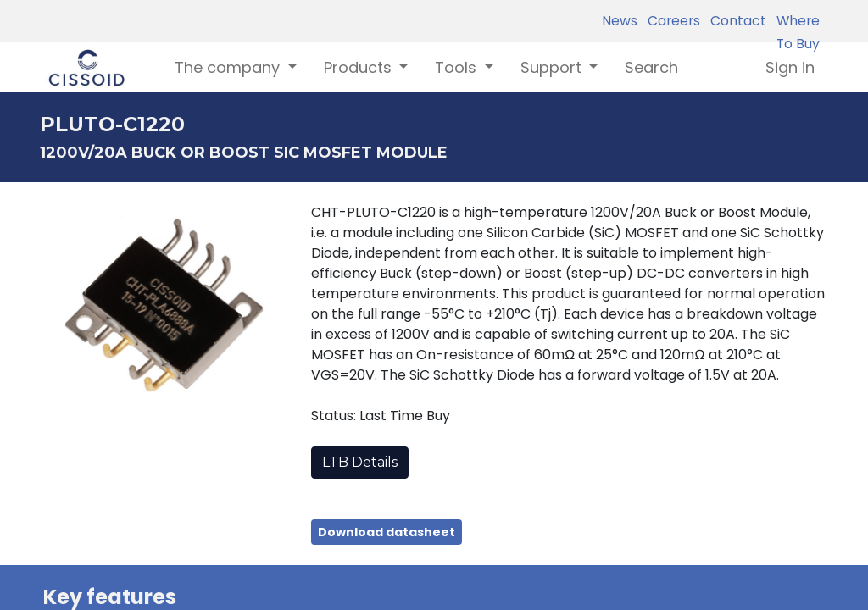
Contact (735, 21)
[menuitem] (651, 67)
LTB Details (360, 462)
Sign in (790, 67)
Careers (670, 21)
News (620, 21)
